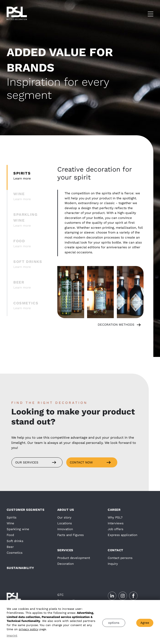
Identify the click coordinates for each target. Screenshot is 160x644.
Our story (64, 517)
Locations (65, 523)
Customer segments (26, 510)
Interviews (116, 523)
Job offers (116, 529)
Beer (10, 547)
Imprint (12, 635)
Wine (10, 523)
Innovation (65, 529)
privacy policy (29, 629)
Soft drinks (15, 541)
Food (10, 535)
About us (66, 510)
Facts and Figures (71, 535)
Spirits (12, 517)
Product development (74, 558)
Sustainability (20, 568)
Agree (145, 623)
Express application (122, 535)
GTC (60, 595)
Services (65, 550)
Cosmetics (15, 553)
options (114, 623)
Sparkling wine (18, 529)
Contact (115, 550)
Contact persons (120, 558)
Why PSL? (115, 517)
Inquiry (113, 564)
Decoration (66, 564)
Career (114, 510)
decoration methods (116, 325)
